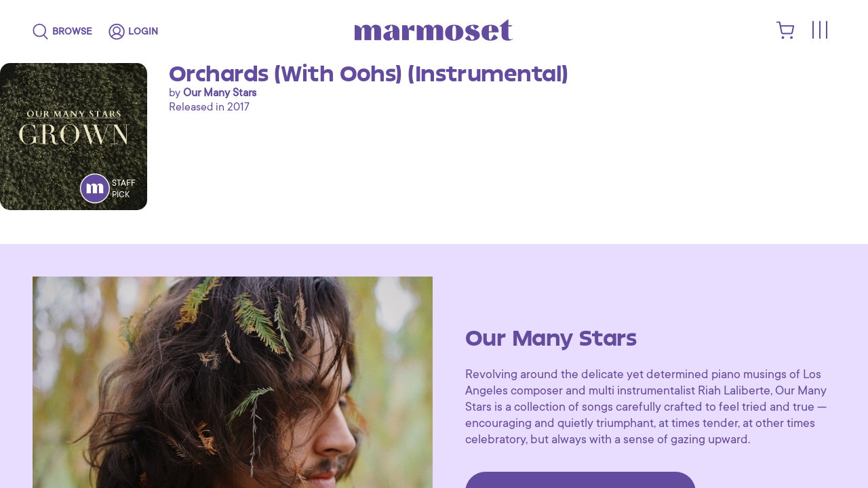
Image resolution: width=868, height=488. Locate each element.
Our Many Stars (220, 93)
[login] (133, 32)
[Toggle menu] (819, 31)
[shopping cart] (786, 36)
